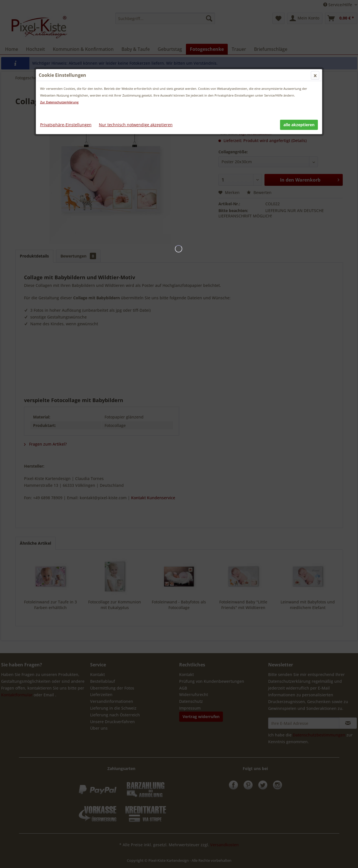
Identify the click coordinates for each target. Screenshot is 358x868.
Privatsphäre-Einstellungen (66, 125)
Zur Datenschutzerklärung (59, 102)
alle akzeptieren (299, 125)
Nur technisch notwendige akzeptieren (136, 125)
